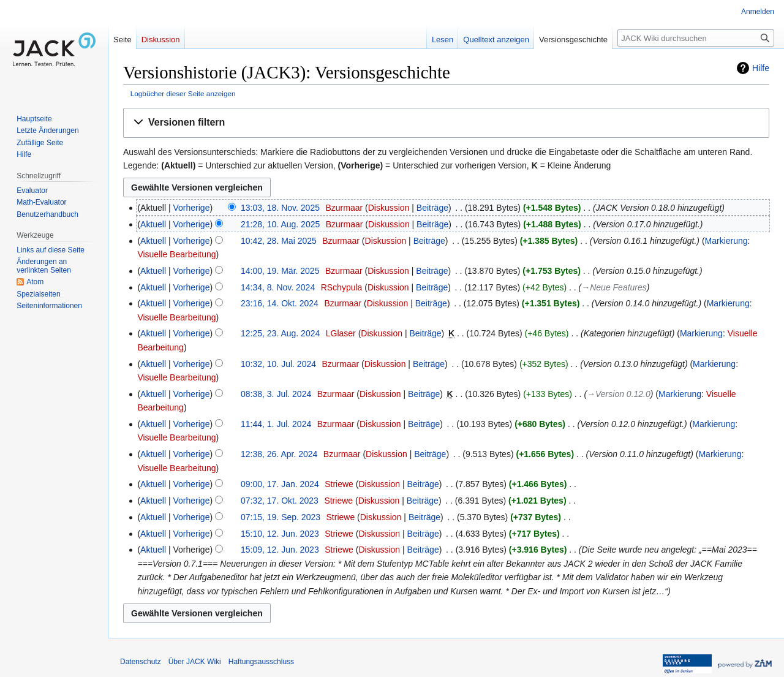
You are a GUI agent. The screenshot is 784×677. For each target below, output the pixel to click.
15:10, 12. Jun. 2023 (280, 534)
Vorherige (192, 208)
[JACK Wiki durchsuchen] (696, 38)
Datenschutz (141, 662)
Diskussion (389, 208)
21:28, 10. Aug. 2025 (280, 224)
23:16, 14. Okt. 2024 (280, 303)
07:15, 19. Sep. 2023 (281, 517)
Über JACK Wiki (195, 662)
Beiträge (432, 208)
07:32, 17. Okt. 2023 (280, 501)
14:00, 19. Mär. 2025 (280, 271)
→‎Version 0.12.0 (619, 394)
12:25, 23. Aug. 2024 (280, 333)
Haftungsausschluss (261, 662)
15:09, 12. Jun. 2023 (280, 550)
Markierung (726, 241)
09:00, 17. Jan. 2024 (280, 484)
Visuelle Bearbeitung (176, 254)
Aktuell (153, 224)
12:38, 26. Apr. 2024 (279, 454)
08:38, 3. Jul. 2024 (276, 394)
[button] (446, 123)
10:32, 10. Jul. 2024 (278, 364)
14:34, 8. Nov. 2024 (278, 287)
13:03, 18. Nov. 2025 (280, 208)
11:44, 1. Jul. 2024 (276, 424)
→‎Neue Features (614, 287)
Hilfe (761, 68)
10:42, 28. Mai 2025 (279, 241)
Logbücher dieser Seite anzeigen (183, 93)
